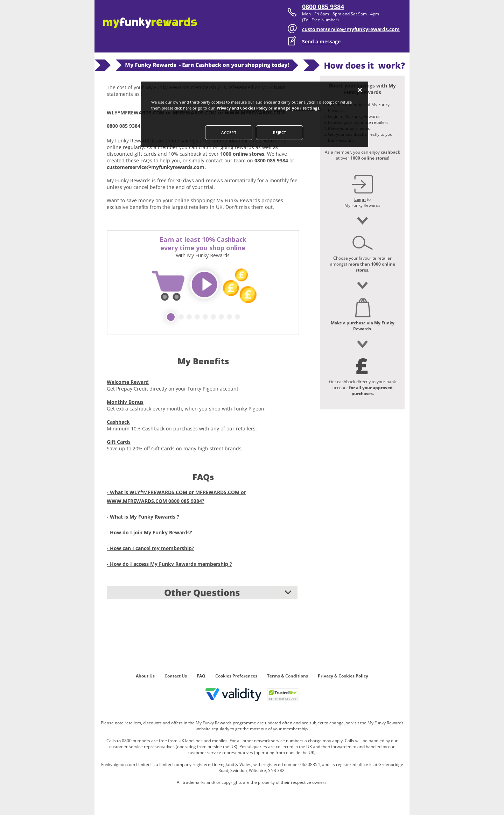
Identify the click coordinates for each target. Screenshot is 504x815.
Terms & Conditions (288, 676)
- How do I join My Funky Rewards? (149, 532)
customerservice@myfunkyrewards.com (351, 29)
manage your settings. (297, 108)
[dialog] (254, 114)
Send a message (321, 41)
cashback (390, 152)
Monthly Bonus (125, 402)
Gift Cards (119, 442)
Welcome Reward (128, 382)
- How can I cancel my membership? (150, 548)
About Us (145, 676)
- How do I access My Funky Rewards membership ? (169, 564)
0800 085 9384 (323, 7)
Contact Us (176, 676)
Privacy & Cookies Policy (343, 676)
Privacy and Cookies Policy (242, 108)
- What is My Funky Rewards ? (143, 517)
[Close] (360, 90)
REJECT (280, 132)
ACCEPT (229, 132)
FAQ (201, 676)
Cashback (118, 422)
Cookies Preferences (236, 676)
